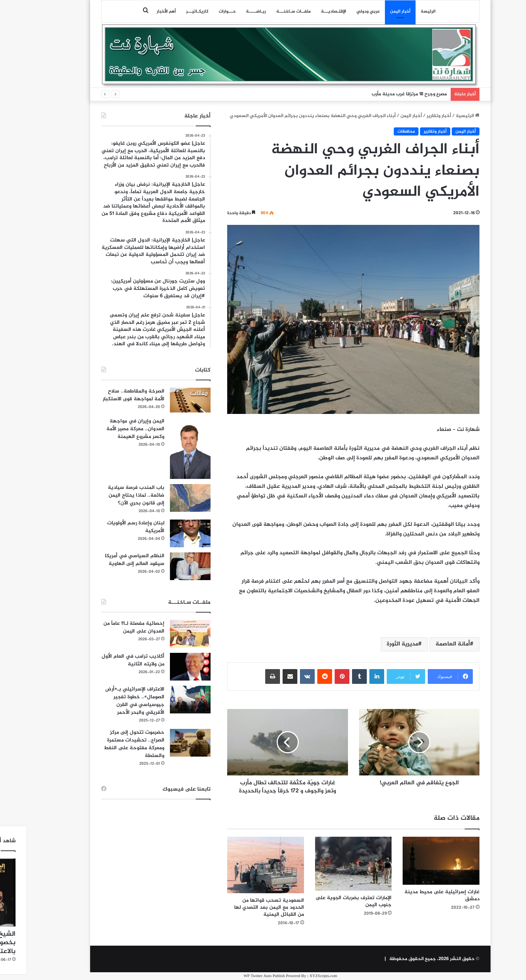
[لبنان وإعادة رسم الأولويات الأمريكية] (163, 533)
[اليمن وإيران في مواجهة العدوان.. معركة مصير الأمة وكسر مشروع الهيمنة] (163, 448)
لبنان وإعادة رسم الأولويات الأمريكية (108, 527)
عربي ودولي (341, 11)
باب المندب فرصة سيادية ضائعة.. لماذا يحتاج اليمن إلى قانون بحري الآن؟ (109, 495)
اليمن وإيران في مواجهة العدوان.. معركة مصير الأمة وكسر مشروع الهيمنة (108, 429)
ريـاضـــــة (229, 11)
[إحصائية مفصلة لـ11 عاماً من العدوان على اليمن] (163, 634)
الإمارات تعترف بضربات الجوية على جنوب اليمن (326, 901)
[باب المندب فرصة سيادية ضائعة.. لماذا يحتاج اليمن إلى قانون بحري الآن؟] (163, 498)
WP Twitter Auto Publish (237, 976)
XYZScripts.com (296, 976)
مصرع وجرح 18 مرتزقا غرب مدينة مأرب (382, 94)
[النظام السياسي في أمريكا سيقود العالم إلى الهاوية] (163, 566)
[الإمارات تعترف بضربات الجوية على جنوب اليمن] (326, 864)
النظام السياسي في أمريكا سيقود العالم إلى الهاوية (107, 560)
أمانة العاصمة (425, 644)
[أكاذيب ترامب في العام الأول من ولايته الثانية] (163, 667)
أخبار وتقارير (411, 116)
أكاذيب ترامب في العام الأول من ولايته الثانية (106, 660)
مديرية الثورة (375, 644)
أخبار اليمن (373, 11)
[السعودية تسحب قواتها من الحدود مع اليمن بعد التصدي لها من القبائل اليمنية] (238, 865)
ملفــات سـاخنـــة (266, 11)
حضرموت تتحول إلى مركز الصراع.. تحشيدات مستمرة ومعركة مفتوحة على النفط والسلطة (107, 744)
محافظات (379, 131)
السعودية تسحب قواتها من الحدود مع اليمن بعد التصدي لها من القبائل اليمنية (242, 907)
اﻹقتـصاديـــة (306, 11)
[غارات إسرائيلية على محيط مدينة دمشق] (414, 861)
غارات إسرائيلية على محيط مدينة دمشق (415, 895)
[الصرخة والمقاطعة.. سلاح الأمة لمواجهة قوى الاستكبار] (163, 400)
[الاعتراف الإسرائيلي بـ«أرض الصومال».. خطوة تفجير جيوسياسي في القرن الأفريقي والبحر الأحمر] (163, 700)
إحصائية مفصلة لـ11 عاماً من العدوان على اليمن (107, 627)
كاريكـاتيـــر (170, 11)
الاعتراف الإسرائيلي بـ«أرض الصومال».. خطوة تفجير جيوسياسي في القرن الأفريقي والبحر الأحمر (107, 701)
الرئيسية (440, 116)
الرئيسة (401, 11)
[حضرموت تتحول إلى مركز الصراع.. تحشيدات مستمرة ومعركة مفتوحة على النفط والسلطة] (163, 743)
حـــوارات (200, 11)
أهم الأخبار (139, 11)
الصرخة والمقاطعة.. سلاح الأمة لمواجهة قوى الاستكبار (106, 395)
